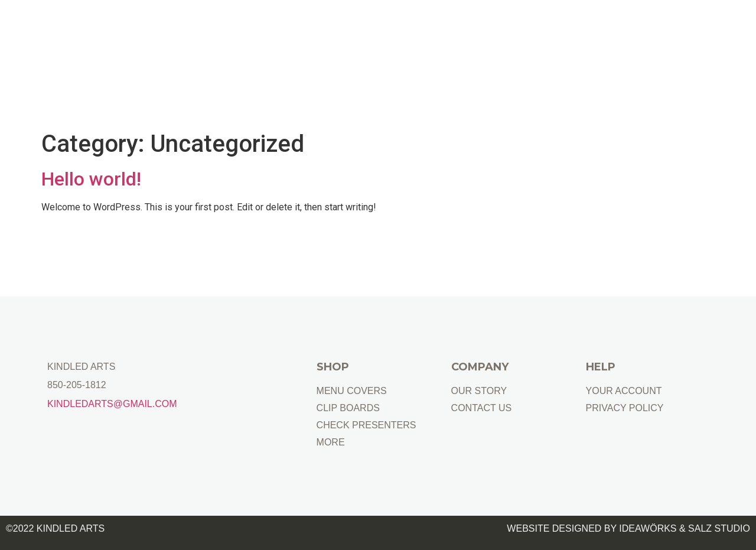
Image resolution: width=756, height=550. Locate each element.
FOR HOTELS (497, 34)
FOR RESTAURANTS (388, 34)
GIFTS (648, 34)
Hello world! (91, 179)
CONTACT (713, 34)
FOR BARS (582, 34)
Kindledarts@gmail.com (112, 404)
